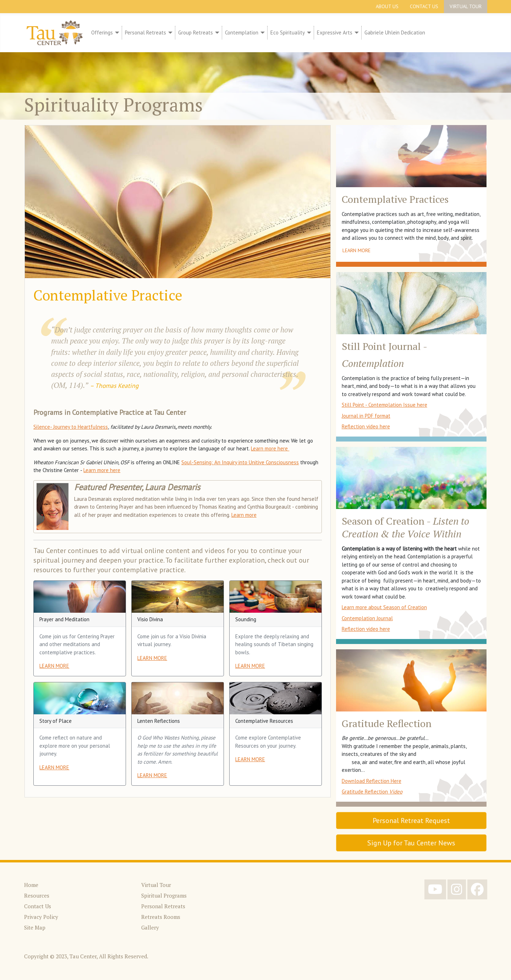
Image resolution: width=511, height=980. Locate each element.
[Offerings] (116, 33)
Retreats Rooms (161, 917)
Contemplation (242, 33)
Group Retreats (196, 33)
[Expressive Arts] (356, 33)
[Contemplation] (262, 33)
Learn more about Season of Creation (384, 607)
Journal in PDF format (366, 416)
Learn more (244, 515)
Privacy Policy (41, 917)
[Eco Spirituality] (308, 33)
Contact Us (424, 6)
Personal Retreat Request (411, 821)
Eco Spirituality (288, 33)
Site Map (35, 927)
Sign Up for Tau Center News (411, 843)
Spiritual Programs (164, 895)
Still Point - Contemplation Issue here (384, 405)
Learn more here (270, 448)
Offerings (102, 33)
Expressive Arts (335, 33)
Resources (37, 895)
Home (31, 885)
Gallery (150, 927)
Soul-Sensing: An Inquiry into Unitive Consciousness (240, 462)
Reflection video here (366, 426)
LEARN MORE (54, 666)
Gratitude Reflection (372, 792)
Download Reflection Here (372, 781)
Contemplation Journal (367, 618)
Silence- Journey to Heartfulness (71, 427)
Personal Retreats (145, 33)
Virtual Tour (466, 6)
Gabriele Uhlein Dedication (395, 33)
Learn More (356, 250)
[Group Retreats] (216, 33)
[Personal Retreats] (169, 33)
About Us (387, 6)
